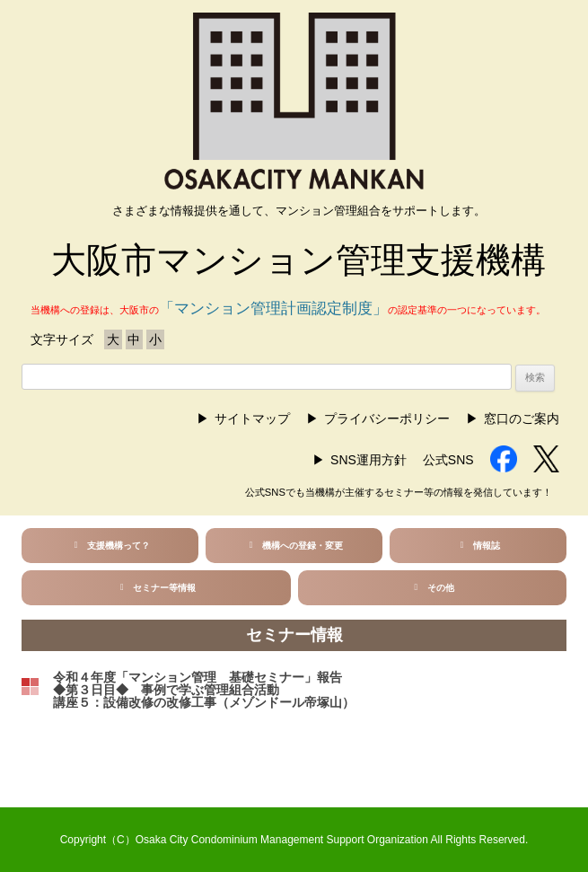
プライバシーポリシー (387, 418)
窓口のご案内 (522, 418)
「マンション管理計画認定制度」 (273, 308)
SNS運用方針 (369, 460)
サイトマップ (252, 418)
